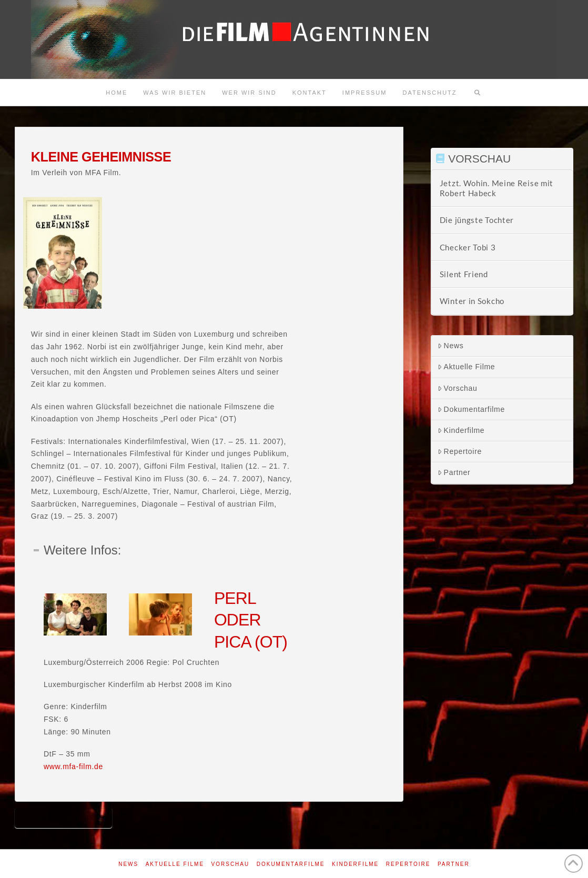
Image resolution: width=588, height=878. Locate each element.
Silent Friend (464, 274)
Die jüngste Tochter (477, 220)
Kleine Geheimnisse (63, 817)
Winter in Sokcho (472, 301)
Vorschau (458, 388)
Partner (454, 472)
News (451, 346)
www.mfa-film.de (73, 766)
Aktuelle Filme (467, 367)
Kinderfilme (461, 430)
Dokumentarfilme (471, 409)
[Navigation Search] (478, 93)
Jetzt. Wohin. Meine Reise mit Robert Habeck (496, 188)
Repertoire (460, 451)
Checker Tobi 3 (468, 247)
